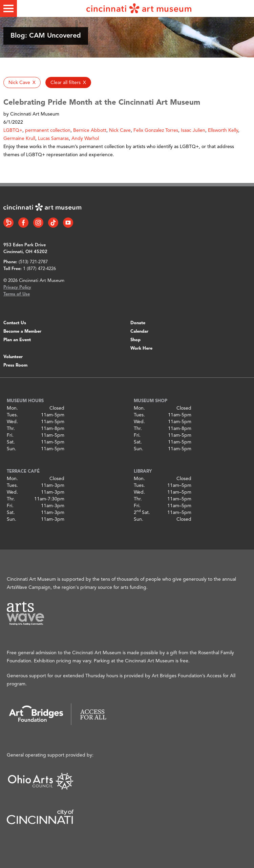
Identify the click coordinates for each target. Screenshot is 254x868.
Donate (138, 323)
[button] (22, 82)
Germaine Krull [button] (19, 139)
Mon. (12, 408)
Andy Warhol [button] (85, 139)
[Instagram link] (38, 223)
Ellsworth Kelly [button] (223, 130)
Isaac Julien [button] (193, 130)
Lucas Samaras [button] (53, 139)
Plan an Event (17, 340)
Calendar (139, 332)
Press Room (15, 365)
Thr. (11, 429)
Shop (135, 340)
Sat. (11, 442)
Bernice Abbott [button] (90, 130)
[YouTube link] (68, 223)
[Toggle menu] (8, 8)
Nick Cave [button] (120, 130)
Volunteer (13, 357)
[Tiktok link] (53, 223)
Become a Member (22, 332)
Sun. (12, 449)
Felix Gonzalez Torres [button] (156, 130)
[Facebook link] (23, 223)
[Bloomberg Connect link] (8, 223)
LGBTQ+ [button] (13, 130)
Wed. (12, 422)
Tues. (12, 415)
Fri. (10, 435)
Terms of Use (17, 294)
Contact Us (15, 323)
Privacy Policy (17, 287)
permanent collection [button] (48, 130)
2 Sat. (142, 513)
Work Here (141, 348)
